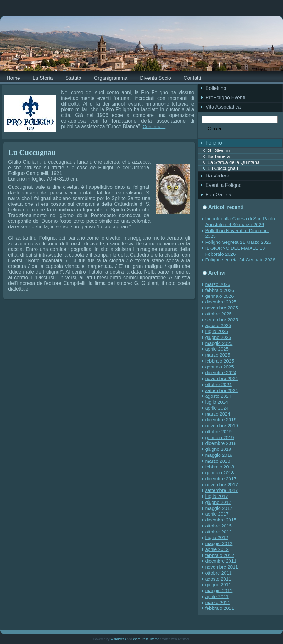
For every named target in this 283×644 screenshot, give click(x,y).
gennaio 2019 (220, 437)
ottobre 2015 (219, 526)
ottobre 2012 (219, 532)
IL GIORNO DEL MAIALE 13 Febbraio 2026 (235, 251)
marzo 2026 (218, 284)
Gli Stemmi (219, 150)
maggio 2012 (219, 543)
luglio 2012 (217, 537)
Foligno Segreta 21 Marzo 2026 (238, 242)
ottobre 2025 (219, 314)
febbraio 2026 (220, 290)
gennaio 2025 (220, 367)
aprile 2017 (217, 514)
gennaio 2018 (220, 473)
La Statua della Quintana (234, 162)
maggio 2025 (219, 343)
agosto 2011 (218, 579)
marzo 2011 (218, 602)
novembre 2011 (222, 567)
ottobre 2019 (219, 431)
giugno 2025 (218, 337)
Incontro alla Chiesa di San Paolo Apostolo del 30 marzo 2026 (240, 221)
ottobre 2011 (219, 573)
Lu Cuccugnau (32, 152)
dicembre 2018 (221, 443)
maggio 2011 (219, 590)
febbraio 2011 (220, 608)
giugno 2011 (218, 584)
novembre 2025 (222, 308)
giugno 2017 (218, 502)
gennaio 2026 (220, 296)
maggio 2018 (219, 455)
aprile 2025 (217, 349)
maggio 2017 (219, 508)
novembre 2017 (222, 485)
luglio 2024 (217, 402)
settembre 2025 (222, 320)
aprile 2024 (217, 408)
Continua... (154, 126)
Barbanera (219, 156)
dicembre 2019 (221, 420)
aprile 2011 (217, 596)
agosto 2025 (218, 325)
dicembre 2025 (221, 302)
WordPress (118, 639)
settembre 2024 (222, 390)
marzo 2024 (218, 414)
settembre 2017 (222, 490)
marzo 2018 (218, 461)
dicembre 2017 (221, 479)
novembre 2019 (222, 426)
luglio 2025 (217, 331)
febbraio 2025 (220, 361)
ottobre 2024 (219, 384)
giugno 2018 (218, 449)
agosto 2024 (218, 396)
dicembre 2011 (221, 561)
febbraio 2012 (220, 555)
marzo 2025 (218, 355)
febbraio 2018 (220, 467)
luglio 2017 (217, 496)
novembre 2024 (222, 378)
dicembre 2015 (221, 520)
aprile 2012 (217, 549)
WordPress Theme (146, 639)
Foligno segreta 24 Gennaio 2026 (240, 260)
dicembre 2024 (221, 372)
